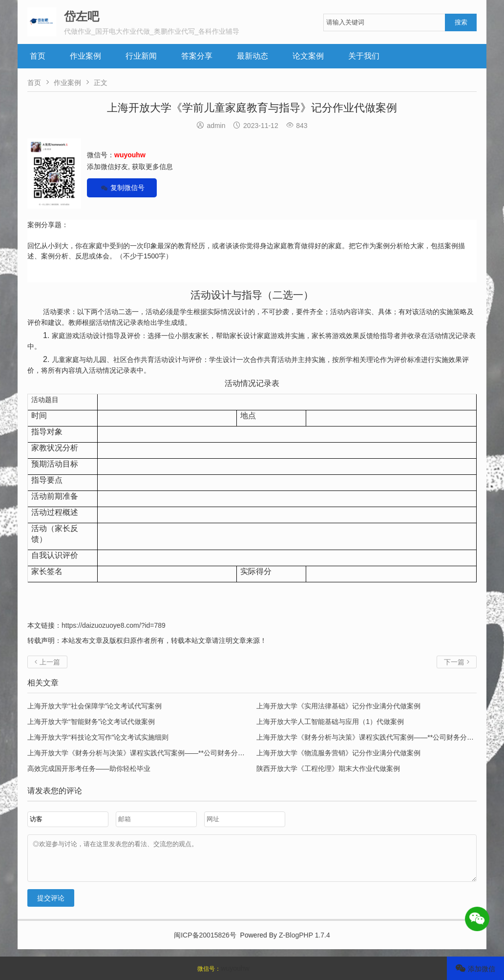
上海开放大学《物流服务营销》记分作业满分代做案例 (338, 753)
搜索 (461, 22)
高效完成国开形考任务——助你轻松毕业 (89, 768)
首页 (38, 56)
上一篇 (47, 662)
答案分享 (197, 56)
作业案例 (85, 56)
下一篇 (457, 662)
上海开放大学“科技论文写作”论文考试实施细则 (98, 737)
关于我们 (364, 56)
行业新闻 (141, 56)
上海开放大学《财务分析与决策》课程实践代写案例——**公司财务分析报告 (372, 737)
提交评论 (51, 905)
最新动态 (252, 56)
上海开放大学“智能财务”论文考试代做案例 (91, 722)
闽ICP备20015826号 (205, 942)
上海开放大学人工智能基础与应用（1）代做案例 (330, 722)
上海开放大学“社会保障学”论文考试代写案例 (94, 706)
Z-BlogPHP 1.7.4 (304, 942)
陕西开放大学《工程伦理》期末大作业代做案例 (328, 768)
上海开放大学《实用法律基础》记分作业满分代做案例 (338, 706)
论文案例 (308, 56)
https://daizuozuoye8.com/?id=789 (114, 625)
